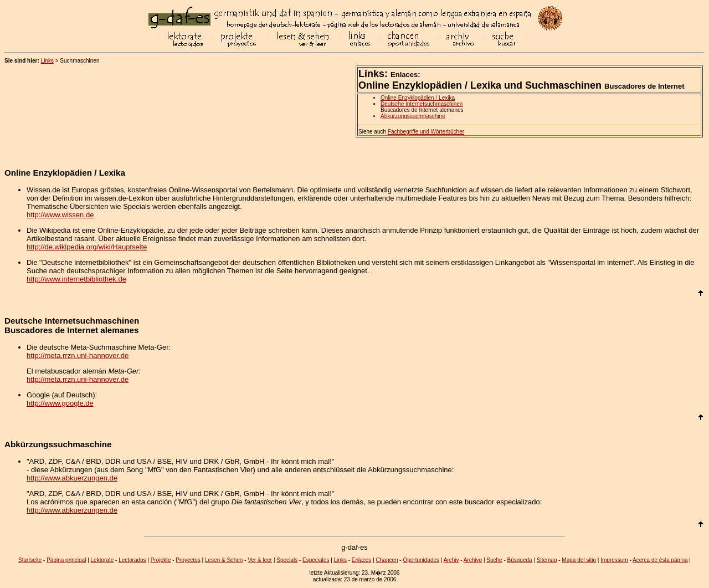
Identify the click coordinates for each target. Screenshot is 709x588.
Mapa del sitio (579, 560)
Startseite (30, 560)
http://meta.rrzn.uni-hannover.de (78, 356)
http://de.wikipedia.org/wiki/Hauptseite (87, 247)
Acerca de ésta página (660, 560)
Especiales (316, 560)
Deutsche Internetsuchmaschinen (422, 104)
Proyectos (188, 560)
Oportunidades (421, 560)
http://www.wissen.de (60, 215)
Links (47, 61)
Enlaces (362, 560)
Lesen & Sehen (224, 560)
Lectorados (132, 560)
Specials (287, 560)
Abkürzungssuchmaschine (413, 116)
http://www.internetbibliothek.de (76, 279)
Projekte (161, 560)
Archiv (451, 560)
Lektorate (102, 560)
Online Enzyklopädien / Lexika (418, 98)
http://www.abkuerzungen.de (72, 478)
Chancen (387, 560)
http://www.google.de (60, 403)
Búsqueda (520, 560)
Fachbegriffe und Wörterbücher (426, 132)
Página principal (66, 560)
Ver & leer (260, 560)
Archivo (473, 560)
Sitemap (547, 560)
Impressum (614, 560)
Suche (494, 560)
